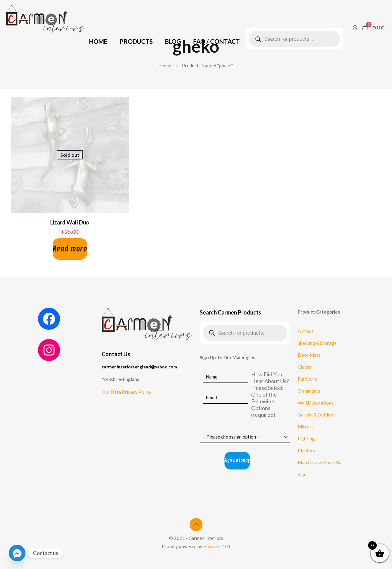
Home (165, 66)
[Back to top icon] (196, 525)
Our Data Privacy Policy (126, 392)
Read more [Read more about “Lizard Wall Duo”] (70, 249)
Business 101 (217, 546)
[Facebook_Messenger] (17, 553)
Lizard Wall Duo (70, 222)
